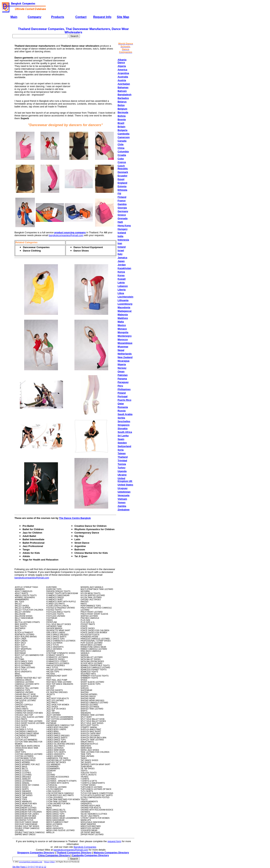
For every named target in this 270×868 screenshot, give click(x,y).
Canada (122, 141)
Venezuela (123, 495)
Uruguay (123, 488)
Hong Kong (124, 226)
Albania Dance (122, 61)
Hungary (123, 229)
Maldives (123, 318)
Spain (121, 439)
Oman (121, 372)
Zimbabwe (124, 510)
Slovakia (123, 428)
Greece (122, 215)
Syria (121, 450)
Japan (121, 261)
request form (114, 841)
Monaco (122, 329)
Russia (122, 411)
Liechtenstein (125, 297)
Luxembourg (125, 304)
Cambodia (123, 134)
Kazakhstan (124, 268)
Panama (122, 379)
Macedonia (124, 307)
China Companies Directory (54, 855)
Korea (121, 275)
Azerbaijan (124, 84)
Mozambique (125, 343)
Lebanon (123, 286)
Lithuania (123, 300)
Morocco (123, 339)
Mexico (122, 325)
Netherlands (125, 354)
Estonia (122, 186)
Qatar (121, 404)
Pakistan (123, 375)
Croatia (122, 155)
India (120, 236)
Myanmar (123, 347)
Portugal (123, 396)
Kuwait (122, 279)
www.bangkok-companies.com (31, 862)
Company (35, 17)
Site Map (123, 17)
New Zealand (125, 357)
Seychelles (124, 421)
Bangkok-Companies (85, 847)
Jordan (122, 265)
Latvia (121, 282)
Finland (122, 197)
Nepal (121, 350)
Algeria (122, 66)
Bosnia (122, 119)
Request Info (102, 17)
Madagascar (125, 311)
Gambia (122, 204)
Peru (120, 386)
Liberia (122, 290)
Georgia (122, 208)
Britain (121, 127)
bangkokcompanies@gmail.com (66, 235)
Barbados (123, 98)
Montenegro (124, 336)
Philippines (124, 389)
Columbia (123, 152)
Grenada (123, 218)
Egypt (121, 179)
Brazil (121, 123)
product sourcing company (70, 232)
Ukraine (122, 475)
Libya (121, 293)
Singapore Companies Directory (36, 853)
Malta (121, 322)
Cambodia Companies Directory (90, 855)
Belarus (122, 102)
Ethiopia (122, 190)
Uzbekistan (124, 492)
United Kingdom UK (125, 480)
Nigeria (122, 364)
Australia (123, 77)
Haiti (120, 222)
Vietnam (122, 499)
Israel (121, 250)
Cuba (121, 159)
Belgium (122, 109)
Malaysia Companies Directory (111, 853)
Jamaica (122, 258)
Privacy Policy (50, 862)
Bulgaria (122, 130)
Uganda (122, 471)
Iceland (122, 233)
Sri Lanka (123, 436)
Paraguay (123, 382)
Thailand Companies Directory (74, 853)
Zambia (122, 506)
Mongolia (123, 332)
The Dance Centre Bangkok (75, 518)
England (122, 183)
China (121, 148)
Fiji (119, 193)
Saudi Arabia (125, 414)
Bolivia (122, 116)
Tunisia (122, 464)
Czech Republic (123, 167)
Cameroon (124, 137)
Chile (121, 144)
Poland (122, 393)
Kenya (121, 272)
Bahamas (123, 87)
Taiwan (122, 453)
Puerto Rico (124, 400)
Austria (122, 80)
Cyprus (122, 162)
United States (125, 485)
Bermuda (123, 112)
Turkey (121, 468)
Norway (122, 368)
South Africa (125, 432)
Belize (121, 105)
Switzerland (124, 446)
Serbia (121, 418)
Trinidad (122, 461)
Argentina (123, 73)
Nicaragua (123, 361)
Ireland (122, 247)
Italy (120, 254)
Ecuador (122, 176)
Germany (123, 211)
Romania (123, 407)
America (122, 70)
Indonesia (123, 240)
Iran (120, 243)
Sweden (122, 443)
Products (58, 17)
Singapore (124, 425)
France (122, 201)
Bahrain (122, 91)
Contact (81, 17)
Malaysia (123, 315)
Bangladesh (124, 95)
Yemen (121, 502)
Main (14, 17)
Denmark (123, 172)
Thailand (123, 457)
